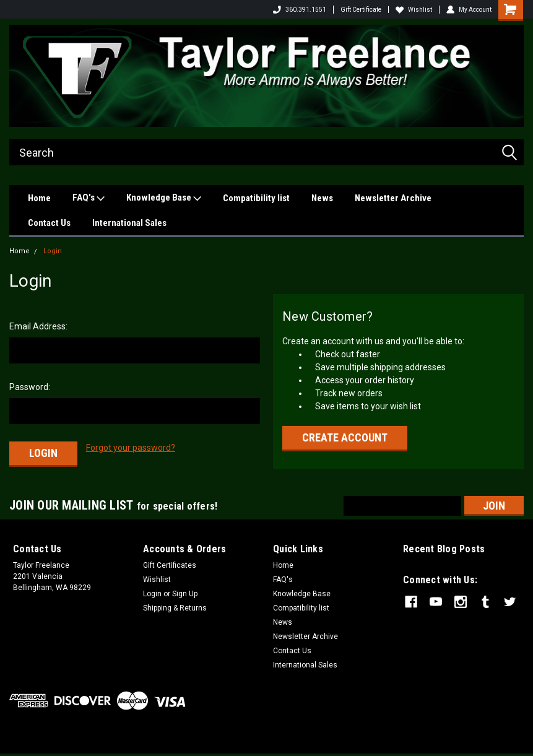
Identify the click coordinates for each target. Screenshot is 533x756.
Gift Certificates (170, 565)
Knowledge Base (164, 198)
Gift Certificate (361, 10)
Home (39, 198)
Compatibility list (256, 198)
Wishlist (414, 10)
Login (53, 251)
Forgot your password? (131, 448)
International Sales (129, 223)
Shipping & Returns (175, 608)
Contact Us (49, 223)
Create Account (345, 437)
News (322, 198)
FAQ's (89, 198)
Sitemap (109, 744)
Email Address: (38, 326)
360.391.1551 (300, 10)
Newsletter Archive (393, 198)
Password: (30, 387)
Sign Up (185, 594)
